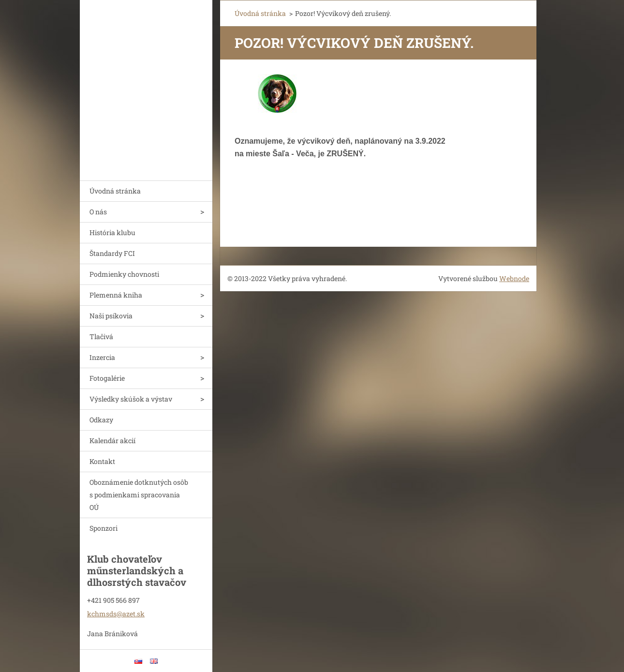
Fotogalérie (107, 378)
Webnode (514, 278)
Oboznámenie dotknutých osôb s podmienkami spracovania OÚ (139, 495)
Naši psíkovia (111, 316)
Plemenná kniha (116, 295)
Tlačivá (101, 336)
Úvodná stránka (115, 191)
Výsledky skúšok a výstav (131, 399)
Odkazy (101, 420)
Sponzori (104, 528)
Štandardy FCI (112, 253)
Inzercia (102, 357)
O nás (98, 212)
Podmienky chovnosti (124, 274)
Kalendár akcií (112, 441)
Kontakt (102, 461)
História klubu (112, 232)
